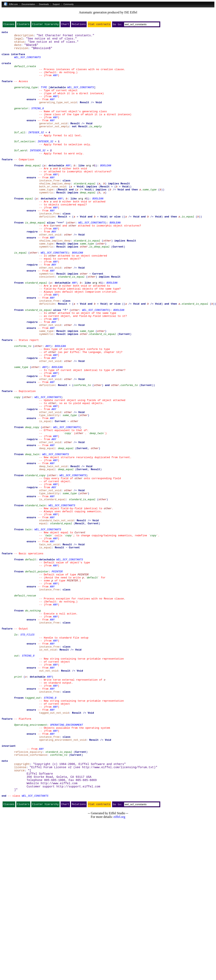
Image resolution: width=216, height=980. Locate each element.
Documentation (28, 4)
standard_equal (85, 214)
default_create (25, 73)
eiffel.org (119, 968)
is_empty (95, 145)
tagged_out (33, 830)
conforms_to (23, 408)
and (71, 221)
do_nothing (33, 726)
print (18, 805)
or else (115, 253)
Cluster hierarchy (45, 25)
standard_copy (35, 564)
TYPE (44, 98)
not (74, 145)
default (31, 665)
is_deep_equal (35, 261)
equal (29, 232)
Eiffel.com (13, 4)
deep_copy (32, 506)
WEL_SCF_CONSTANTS (27, 62)
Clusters (23, 25)
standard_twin (35, 600)
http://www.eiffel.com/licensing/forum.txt (118, 914)
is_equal (188, 253)
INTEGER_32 (36, 152)
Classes (9, 25)
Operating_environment (30, 863)
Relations (79, 25)
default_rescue (25, 708)
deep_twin (96, 513)
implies (114, 214)
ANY (55, 84)
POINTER (57, 679)
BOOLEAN (106, 192)
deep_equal (33, 192)
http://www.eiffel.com (59, 932)
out (16, 780)
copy (17, 470)
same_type (149, 221)
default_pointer (37, 679)
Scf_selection (24, 163)
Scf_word (20, 174)
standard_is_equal (87, 282)
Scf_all (20, 152)
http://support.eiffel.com (78, 935)
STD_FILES (27, 755)
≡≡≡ (60, 261)
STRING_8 (38, 123)
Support (56, 4)
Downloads (44, 4)
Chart (65, 25)
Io (16, 755)
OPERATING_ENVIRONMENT (67, 863)
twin (28, 628)
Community (69, 4)
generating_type (26, 98)
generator (21, 123)
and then (131, 221)
